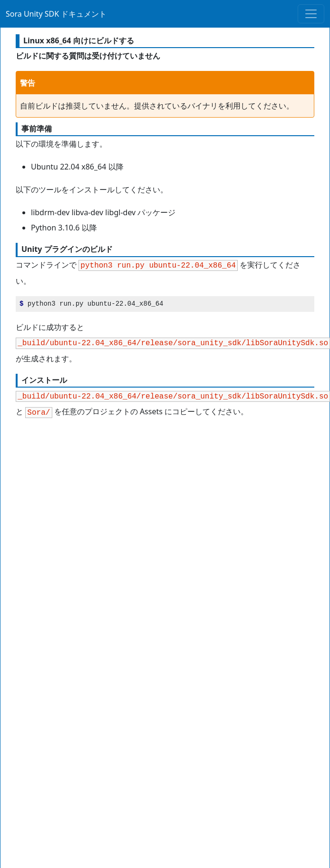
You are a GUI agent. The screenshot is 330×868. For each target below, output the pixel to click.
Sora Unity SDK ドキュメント (56, 14)
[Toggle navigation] (311, 14)
